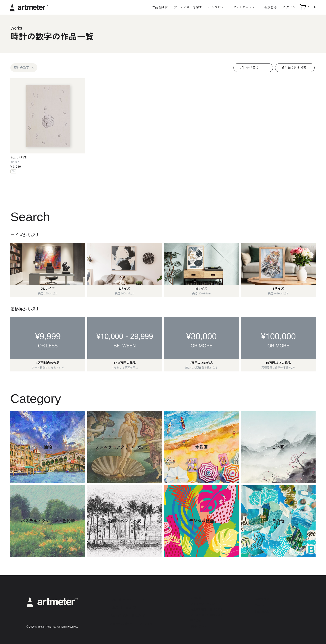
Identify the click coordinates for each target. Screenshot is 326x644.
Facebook (262, 611)
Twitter (260, 605)
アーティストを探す (188, 7)
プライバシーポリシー (204, 604)
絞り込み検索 (294, 68)
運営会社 (196, 621)
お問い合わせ (199, 626)
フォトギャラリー (246, 7)
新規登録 (270, 7)
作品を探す (160, 7)
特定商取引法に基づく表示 (207, 610)
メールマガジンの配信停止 (207, 615)
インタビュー (217, 7)
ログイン (289, 7)
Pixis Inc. (51, 627)
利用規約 (196, 598)
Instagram (262, 599)
